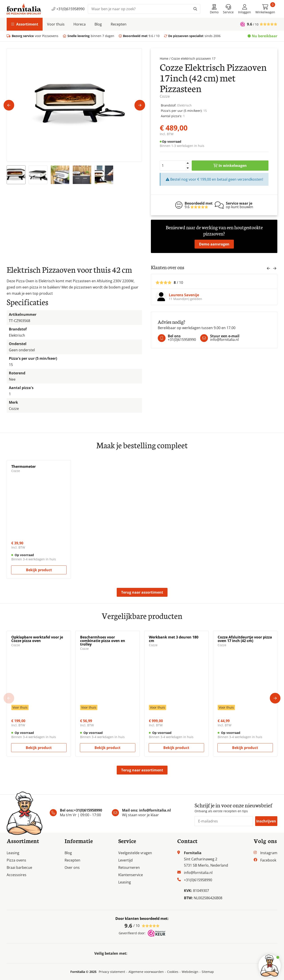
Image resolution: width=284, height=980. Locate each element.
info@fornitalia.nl (155, 810)
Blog (98, 24)
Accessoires (17, 875)
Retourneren (129, 867)
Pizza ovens (16, 860)
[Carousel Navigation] (272, 270)
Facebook (268, 860)
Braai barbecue (19, 867)
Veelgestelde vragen (135, 853)
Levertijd (125, 860)
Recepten (119, 24)
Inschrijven (266, 821)
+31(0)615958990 (68, 9)
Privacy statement (112, 972)
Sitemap (208, 972)
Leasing (13, 853)
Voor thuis (56, 24)
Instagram (269, 853)
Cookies (173, 972)
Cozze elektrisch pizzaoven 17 (193, 59)
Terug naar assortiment (142, 592)
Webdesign (190, 972)
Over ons (72, 867)
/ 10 (142, 926)
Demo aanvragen (214, 244)
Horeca (80, 24)
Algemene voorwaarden (146, 972)
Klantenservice (131, 875)
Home (164, 59)
